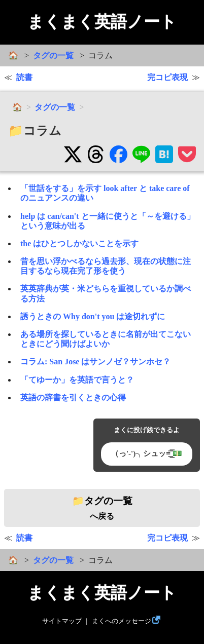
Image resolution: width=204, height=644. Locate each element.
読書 (24, 77)
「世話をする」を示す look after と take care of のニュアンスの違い (105, 193)
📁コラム (35, 131)
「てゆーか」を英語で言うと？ (77, 380)
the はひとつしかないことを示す (79, 243)
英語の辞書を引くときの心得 (73, 397)
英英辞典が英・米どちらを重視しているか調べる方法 (106, 293)
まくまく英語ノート (102, 22)
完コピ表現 (167, 77)
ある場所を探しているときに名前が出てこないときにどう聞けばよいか (106, 339)
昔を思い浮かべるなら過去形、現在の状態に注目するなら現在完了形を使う (106, 266)
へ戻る (102, 508)
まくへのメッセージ (122, 621)
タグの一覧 (53, 55)
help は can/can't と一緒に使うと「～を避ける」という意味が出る (108, 221)
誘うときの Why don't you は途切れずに (93, 316)
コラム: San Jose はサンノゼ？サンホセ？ (95, 362)
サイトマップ (62, 621)
